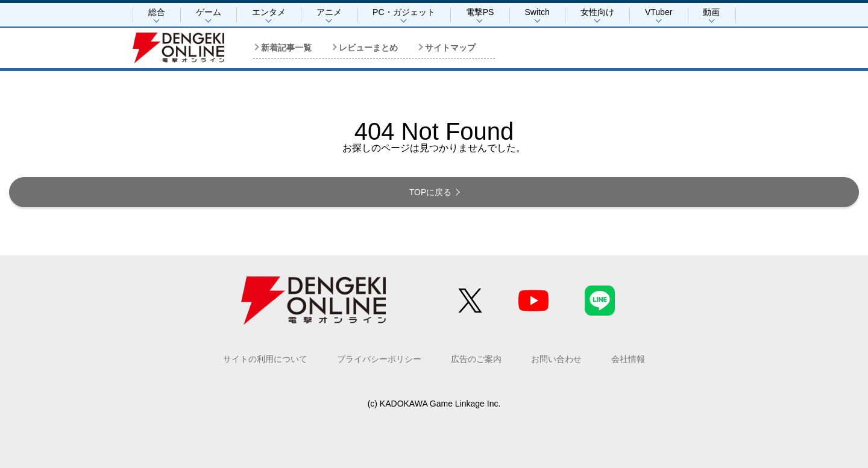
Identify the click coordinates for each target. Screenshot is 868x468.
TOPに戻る (431, 192)
